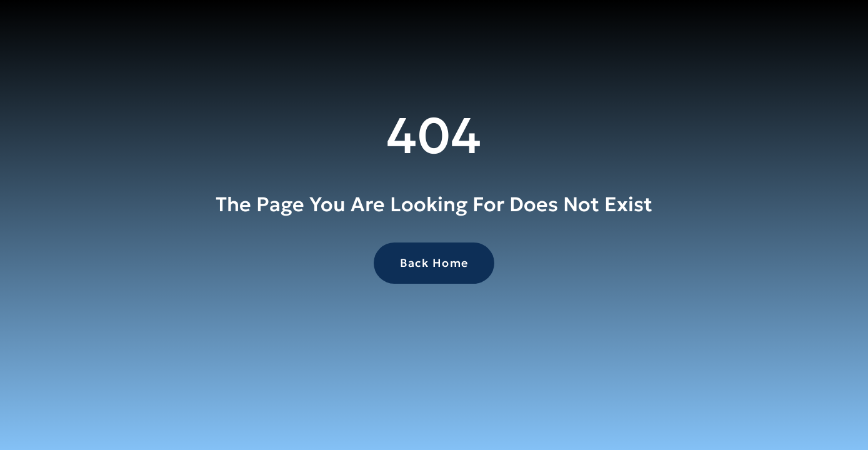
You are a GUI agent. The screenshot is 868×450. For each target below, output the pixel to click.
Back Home (434, 263)
